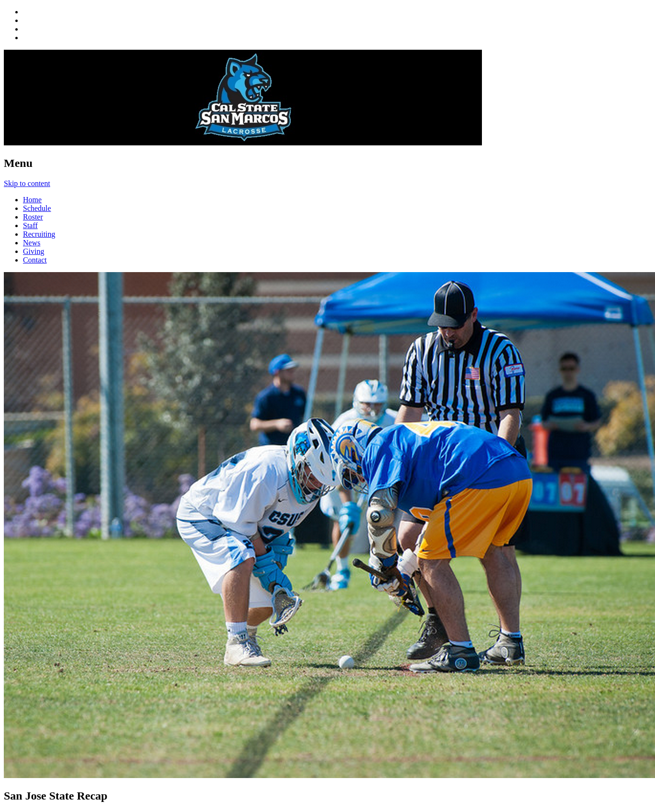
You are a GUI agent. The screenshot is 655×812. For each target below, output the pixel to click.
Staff (30, 225)
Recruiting (39, 234)
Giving (33, 251)
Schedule (37, 208)
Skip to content (27, 183)
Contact (35, 260)
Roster (33, 217)
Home (32, 200)
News (32, 243)
